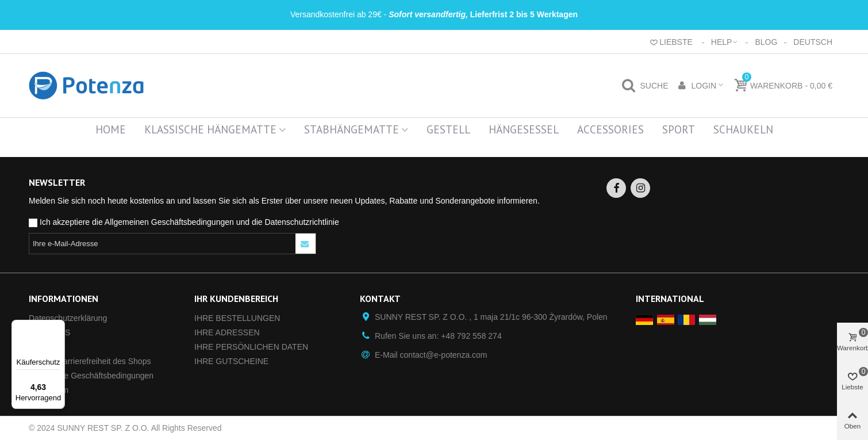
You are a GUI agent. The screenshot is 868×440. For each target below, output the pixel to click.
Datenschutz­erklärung (68, 318)
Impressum (49, 390)
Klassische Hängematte (210, 129)
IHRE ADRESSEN (227, 332)
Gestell (448, 129)
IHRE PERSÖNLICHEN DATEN (251, 347)
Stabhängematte (352, 129)
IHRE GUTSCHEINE (231, 361)
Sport (679, 129)
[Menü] (58, 327)
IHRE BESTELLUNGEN (237, 318)
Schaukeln (743, 129)
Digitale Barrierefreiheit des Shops (90, 361)
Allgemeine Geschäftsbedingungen (91, 376)
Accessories (610, 129)
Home (111, 129)
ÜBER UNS (49, 332)
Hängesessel (524, 129)
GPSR (40, 347)
